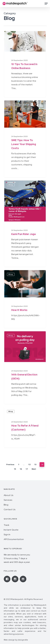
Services (8, 500)
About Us (9, 495)
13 (35, 465)
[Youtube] (24, 579)
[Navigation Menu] (46, 4)
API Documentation (14, 539)
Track (7, 525)
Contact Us (10, 509)
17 (27, 469)
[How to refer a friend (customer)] (25, 427)
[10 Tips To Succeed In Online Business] (25, 64)
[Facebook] (8, 579)
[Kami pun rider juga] (25, 224)
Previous (10, 465)
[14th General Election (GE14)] (25, 368)
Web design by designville (16, 640)
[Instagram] (16, 579)
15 (15, 469)
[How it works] (25, 299)
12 (29, 465)
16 (21, 469)
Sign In (7, 535)
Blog (11, 411)
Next (34, 469)
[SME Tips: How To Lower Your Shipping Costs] (25, 139)
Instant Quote (11, 530)
